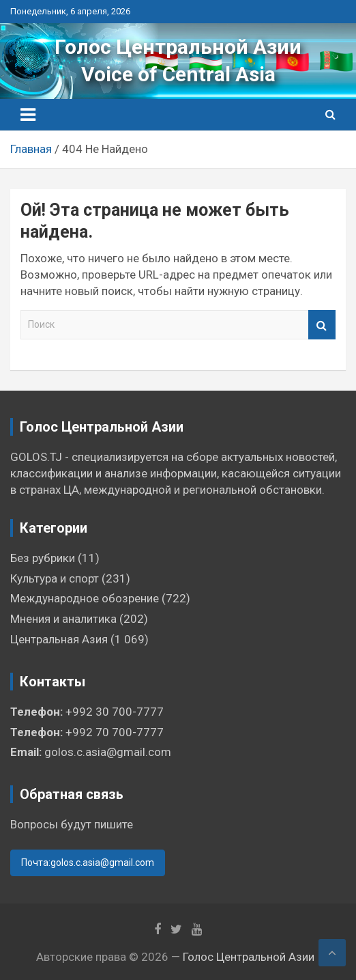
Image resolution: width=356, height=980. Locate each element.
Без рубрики (43, 558)
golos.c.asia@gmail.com (108, 752)
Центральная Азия (59, 639)
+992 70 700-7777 (115, 732)
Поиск (322, 325)
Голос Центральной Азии (178, 47)
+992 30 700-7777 (115, 712)
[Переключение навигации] (28, 115)
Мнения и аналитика (63, 619)
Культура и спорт (55, 578)
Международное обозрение (85, 598)
